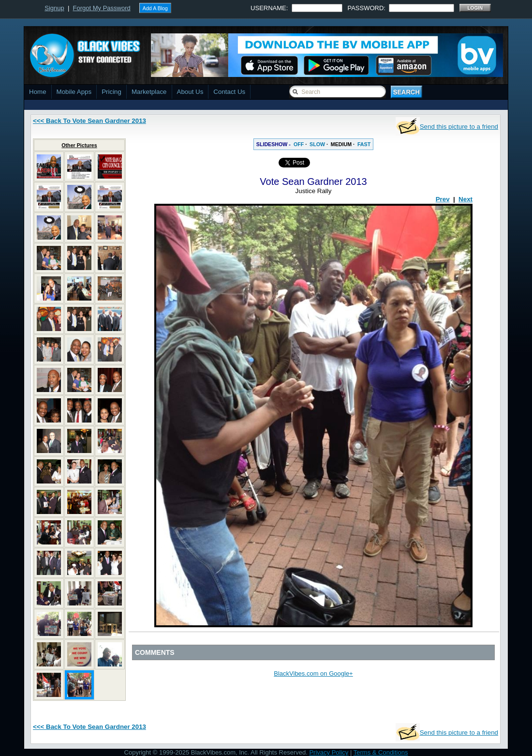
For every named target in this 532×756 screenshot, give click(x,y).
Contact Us (229, 92)
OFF (299, 144)
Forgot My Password (102, 8)
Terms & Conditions (381, 752)
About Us (190, 92)
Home (38, 92)
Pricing (111, 92)
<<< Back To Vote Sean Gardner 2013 (89, 121)
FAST (364, 144)
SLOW (317, 144)
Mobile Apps (74, 92)
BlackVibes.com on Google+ (313, 673)
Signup (54, 8)
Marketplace (149, 92)
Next (465, 199)
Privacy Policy (329, 752)
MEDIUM (341, 144)
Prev (443, 199)
